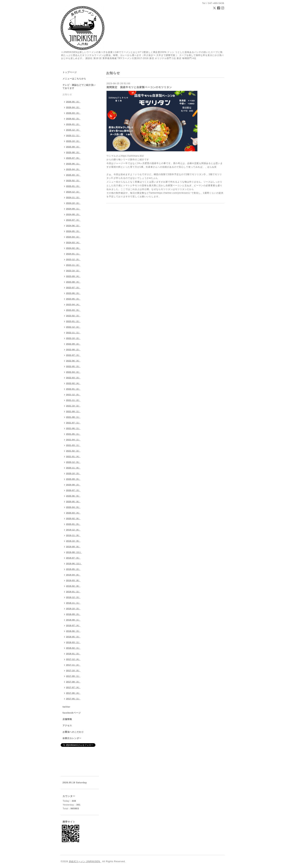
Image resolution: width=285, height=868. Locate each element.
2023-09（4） (73, 276)
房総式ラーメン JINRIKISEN (85, 861)
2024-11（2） (73, 197)
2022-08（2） (73, 350)
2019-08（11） (74, 552)
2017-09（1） (73, 676)
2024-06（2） (73, 226)
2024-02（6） (73, 248)
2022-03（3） (73, 378)
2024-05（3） (73, 231)
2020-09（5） (73, 479)
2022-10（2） (73, 338)
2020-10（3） (73, 473)
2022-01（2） (73, 389)
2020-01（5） (73, 524)
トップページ (70, 72)
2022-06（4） (73, 361)
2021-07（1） (73, 423)
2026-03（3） (73, 113)
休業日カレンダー (72, 738)
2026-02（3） (73, 119)
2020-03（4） (73, 513)
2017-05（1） (73, 699)
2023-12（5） (73, 259)
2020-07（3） (73, 490)
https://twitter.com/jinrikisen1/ (173, 193)
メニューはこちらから (74, 79)
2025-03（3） (73, 175)
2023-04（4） (73, 304)
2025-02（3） (73, 181)
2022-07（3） (73, 355)
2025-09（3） (73, 147)
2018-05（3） (73, 637)
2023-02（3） (73, 316)
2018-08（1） (73, 620)
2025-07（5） (73, 158)
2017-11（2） (73, 665)
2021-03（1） (73, 445)
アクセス (67, 726)
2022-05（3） (73, 366)
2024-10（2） (73, 203)
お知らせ (67, 94)
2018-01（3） (73, 654)
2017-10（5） (73, 671)
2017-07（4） (73, 687)
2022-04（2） (73, 372)
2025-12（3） (73, 130)
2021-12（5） (73, 395)
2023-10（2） (73, 271)
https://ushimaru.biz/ (132, 156)
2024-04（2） (73, 237)
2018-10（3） (73, 609)
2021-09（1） (73, 411)
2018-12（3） (73, 597)
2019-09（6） (73, 547)
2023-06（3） (73, 293)
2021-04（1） (73, 440)
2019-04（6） (73, 575)
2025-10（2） (73, 141)
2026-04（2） (73, 107)
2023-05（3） (73, 299)
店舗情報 (67, 719)
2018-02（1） (73, 648)
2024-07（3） (73, 220)
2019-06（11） (74, 564)
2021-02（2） (73, 451)
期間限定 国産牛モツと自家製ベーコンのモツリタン (139, 87)
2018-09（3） (73, 614)
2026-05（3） (73, 102)
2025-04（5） (73, 169)
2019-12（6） (73, 530)
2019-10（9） (73, 541)
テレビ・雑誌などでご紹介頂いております (79, 87)
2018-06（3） (73, 631)
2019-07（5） (73, 558)
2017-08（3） (73, 682)
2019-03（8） (73, 580)
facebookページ (72, 713)
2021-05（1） (73, 434)
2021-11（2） (73, 400)
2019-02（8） (73, 586)
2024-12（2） (73, 192)
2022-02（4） (73, 383)
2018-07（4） (73, 625)
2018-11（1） (73, 603)
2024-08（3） (73, 214)
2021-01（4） (73, 457)
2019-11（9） (73, 535)
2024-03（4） (73, 243)
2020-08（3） (73, 485)
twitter (66, 707)
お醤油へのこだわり (73, 732)
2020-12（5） (73, 462)
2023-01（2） (73, 321)
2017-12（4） (73, 659)
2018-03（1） (73, 642)
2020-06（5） (73, 496)
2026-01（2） (73, 124)
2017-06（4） (73, 693)
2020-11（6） (73, 468)
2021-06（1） (73, 428)
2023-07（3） (73, 288)
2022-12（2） (73, 327)
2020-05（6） (73, 502)
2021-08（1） (73, 417)
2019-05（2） (73, 569)
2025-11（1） (73, 136)
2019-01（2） (73, 592)
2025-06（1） (73, 164)
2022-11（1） (73, 333)
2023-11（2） (73, 265)
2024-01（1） (73, 254)
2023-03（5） (73, 310)
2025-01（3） (73, 186)
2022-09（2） (73, 344)
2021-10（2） (73, 406)
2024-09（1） (73, 209)
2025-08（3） (73, 152)
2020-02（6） (73, 518)
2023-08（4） (73, 282)
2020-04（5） (73, 507)
